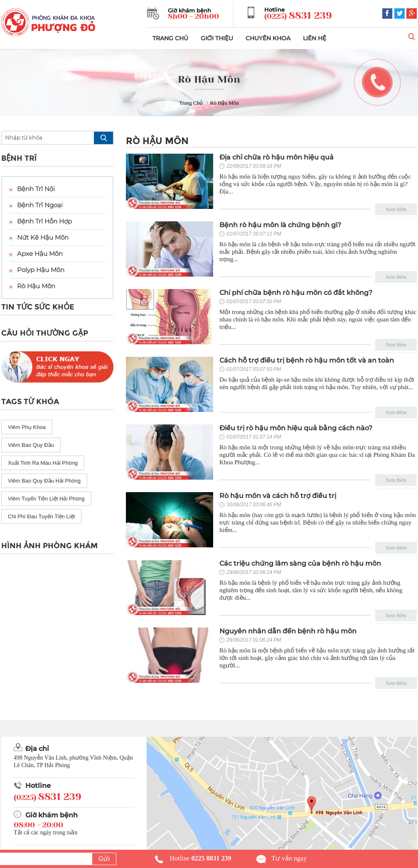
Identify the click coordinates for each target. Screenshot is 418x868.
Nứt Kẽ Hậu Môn (43, 237)
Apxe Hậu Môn (40, 254)
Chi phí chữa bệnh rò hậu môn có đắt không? (296, 293)
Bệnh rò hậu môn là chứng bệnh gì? (280, 225)
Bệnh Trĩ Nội (36, 189)
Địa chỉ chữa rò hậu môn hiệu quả (277, 157)
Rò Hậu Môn (36, 286)
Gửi (104, 859)
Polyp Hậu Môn (41, 270)
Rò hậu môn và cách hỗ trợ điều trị (278, 496)
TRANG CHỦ (170, 38)
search (103, 138)
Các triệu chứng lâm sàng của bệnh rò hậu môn (300, 563)
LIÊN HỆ (315, 38)
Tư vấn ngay (289, 858)
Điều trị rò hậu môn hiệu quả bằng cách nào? (296, 428)
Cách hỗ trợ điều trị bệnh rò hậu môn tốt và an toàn (307, 360)
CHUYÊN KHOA (268, 38)
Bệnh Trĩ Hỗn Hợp (44, 221)
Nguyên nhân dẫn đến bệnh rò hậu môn (288, 631)
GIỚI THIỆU (217, 38)
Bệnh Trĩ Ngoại (40, 205)
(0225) (298, 16)
